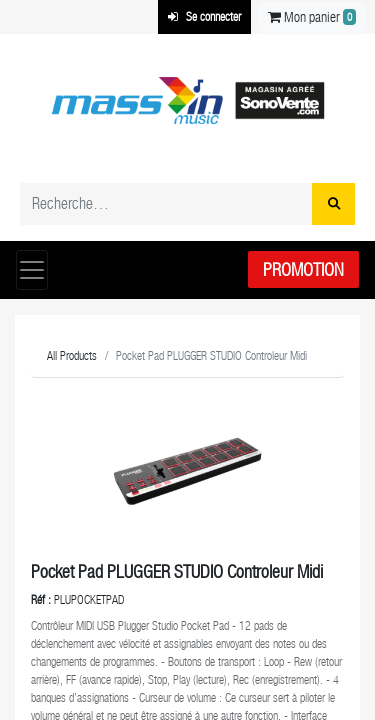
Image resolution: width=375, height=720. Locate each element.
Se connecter (204, 17)
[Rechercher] (333, 204)
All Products (72, 356)
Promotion (303, 269)
